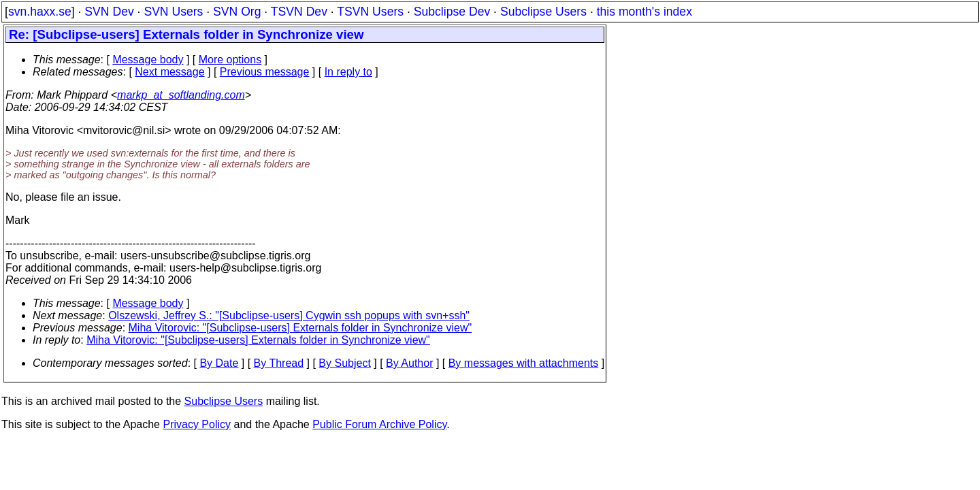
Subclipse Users (543, 12)
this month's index (644, 12)
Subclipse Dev (452, 12)
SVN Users (173, 12)
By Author (409, 363)
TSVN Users (370, 12)
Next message (169, 72)
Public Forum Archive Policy (379, 424)
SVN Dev (109, 12)
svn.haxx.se (40, 12)
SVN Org (237, 12)
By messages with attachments (524, 363)
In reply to (348, 72)
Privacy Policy (197, 424)
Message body (148, 60)
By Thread (279, 363)
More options (230, 60)
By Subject (344, 363)
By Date (219, 363)
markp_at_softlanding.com (181, 95)
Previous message (265, 72)
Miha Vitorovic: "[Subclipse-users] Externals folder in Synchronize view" (300, 328)
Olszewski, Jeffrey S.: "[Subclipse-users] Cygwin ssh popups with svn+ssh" (289, 315)
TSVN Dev (299, 12)
